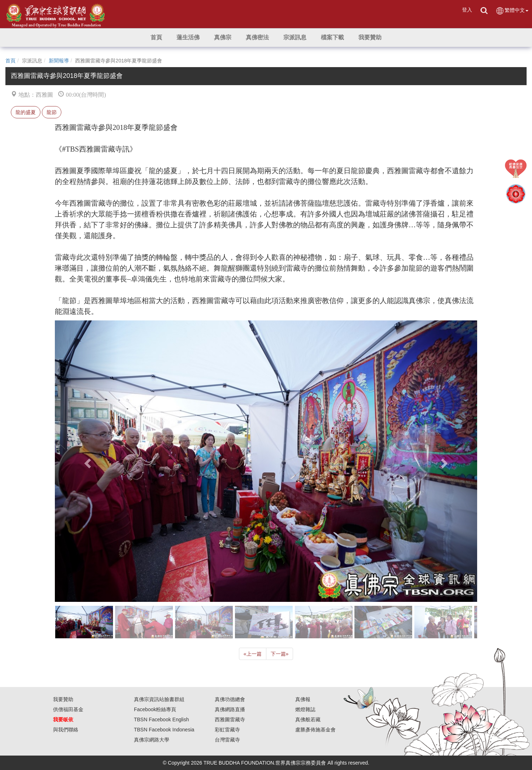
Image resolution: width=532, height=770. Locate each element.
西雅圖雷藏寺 (230, 719)
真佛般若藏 (308, 719)
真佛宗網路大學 (152, 740)
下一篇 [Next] (280, 654)
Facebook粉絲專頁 (155, 709)
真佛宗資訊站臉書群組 (159, 699)
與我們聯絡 (66, 730)
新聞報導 (59, 61)
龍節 (52, 112)
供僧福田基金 (68, 709)
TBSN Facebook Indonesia (164, 730)
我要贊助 (63, 699)
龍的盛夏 (26, 112)
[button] (188, 38)
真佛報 (303, 699)
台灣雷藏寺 (227, 740)
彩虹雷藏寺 (227, 730)
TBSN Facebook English (162, 719)
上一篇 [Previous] (253, 654)
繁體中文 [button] (512, 11)
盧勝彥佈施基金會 (315, 730)
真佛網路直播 (230, 709)
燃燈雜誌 (305, 709)
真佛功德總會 (230, 699)
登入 (467, 10)
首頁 (10, 61)
